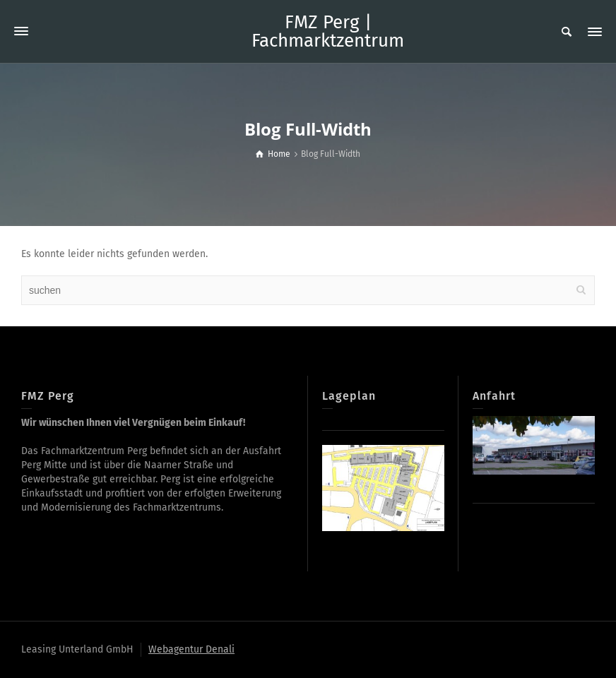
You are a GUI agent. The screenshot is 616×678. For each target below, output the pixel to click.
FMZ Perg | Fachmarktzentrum (328, 32)
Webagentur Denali (191, 649)
